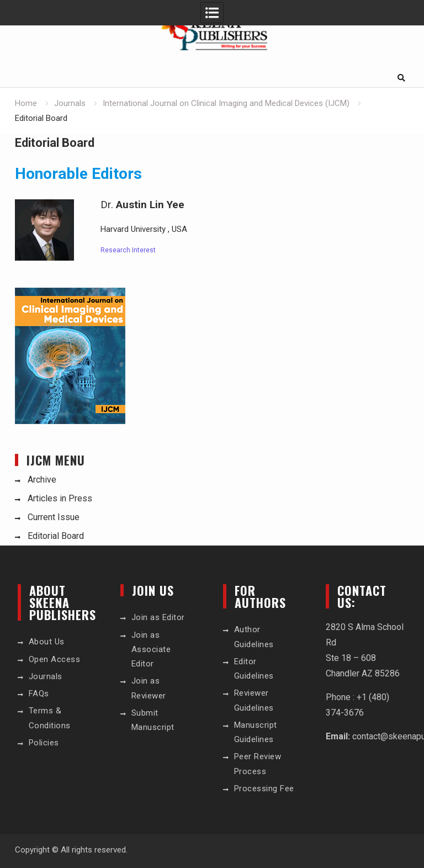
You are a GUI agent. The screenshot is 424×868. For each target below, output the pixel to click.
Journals (46, 676)
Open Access (55, 659)
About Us (47, 642)
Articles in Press (60, 498)
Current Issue (54, 517)
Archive (42, 480)
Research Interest (128, 250)
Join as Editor (158, 617)
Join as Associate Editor (151, 650)
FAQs (39, 694)
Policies (44, 743)
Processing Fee (264, 788)
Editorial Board (56, 536)
